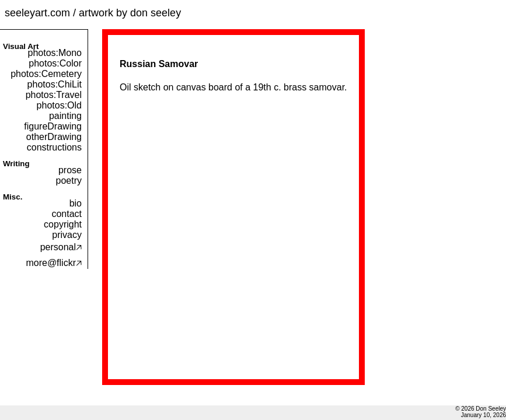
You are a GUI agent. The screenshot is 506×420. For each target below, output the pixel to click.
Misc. (13, 197)
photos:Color (55, 63)
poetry (69, 181)
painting (65, 116)
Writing (16, 164)
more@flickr (54, 263)
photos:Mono (55, 53)
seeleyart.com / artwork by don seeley (93, 13)
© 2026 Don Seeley (481, 409)
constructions (54, 147)
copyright (63, 224)
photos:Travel (54, 95)
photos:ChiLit (55, 84)
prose (70, 170)
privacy (67, 235)
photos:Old (59, 105)
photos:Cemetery (46, 74)
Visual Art (21, 46)
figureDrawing (53, 126)
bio (76, 203)
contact (67, 214)
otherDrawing (54, 137)
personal (61, 247)
